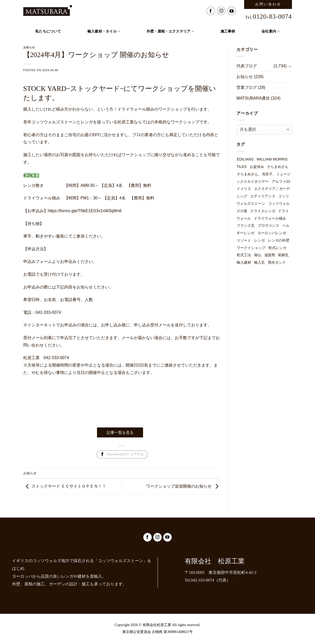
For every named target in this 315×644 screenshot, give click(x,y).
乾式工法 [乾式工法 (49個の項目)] (244, 255)
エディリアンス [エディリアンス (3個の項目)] (263, 196)
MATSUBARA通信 (253, 98)
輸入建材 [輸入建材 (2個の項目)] (244, 262)
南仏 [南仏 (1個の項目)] (258, 255)
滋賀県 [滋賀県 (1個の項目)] (270, 255)
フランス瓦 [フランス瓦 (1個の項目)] (246, 226)
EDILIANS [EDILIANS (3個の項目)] (245, 159)
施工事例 (228, 31)
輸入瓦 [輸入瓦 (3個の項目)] (259, 262)
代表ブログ (247, 66)
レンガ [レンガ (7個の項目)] (259, 240)
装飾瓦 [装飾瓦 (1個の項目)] (283, 255)
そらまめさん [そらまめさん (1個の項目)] (278, 167)
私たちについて (48, 31)
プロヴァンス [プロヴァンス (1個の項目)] (268, 226)
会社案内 (271, 31)
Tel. (269, 17)
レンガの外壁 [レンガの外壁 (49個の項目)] (279, 240)
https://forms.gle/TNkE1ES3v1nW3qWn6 (85, 211)
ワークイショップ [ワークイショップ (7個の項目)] (251, 248)
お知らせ (30, 473)
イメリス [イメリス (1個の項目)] (244, 189)
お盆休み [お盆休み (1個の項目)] (257, 167)
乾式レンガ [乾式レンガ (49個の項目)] (277, 248)
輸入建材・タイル (104, 31)
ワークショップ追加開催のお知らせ (179, 486)
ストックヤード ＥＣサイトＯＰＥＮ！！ (69, 486)
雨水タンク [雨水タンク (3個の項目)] (277, 262)
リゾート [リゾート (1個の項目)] (244, 240)
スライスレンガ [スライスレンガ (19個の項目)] (263, 211)
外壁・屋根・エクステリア (170, 31)
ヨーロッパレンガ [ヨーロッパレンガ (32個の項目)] (272, 233)
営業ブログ (247, 87)
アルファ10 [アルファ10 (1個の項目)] (281, 181)
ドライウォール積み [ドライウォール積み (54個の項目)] (270, 218)
